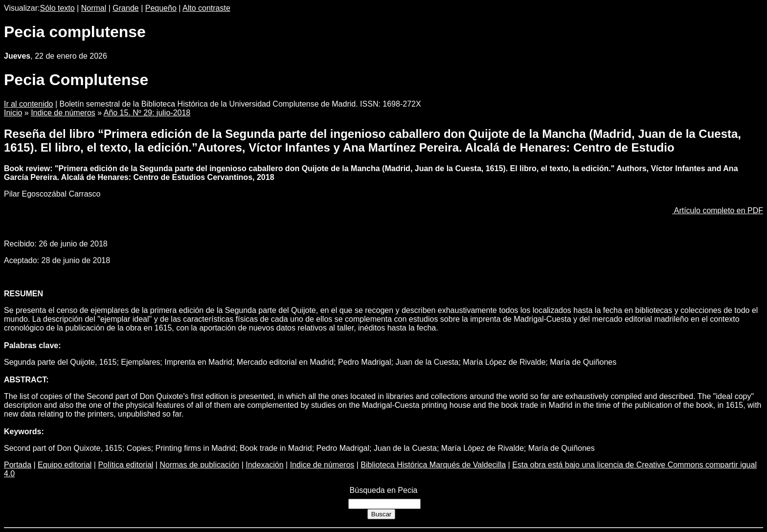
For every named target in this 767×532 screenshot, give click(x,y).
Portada (18, 465)
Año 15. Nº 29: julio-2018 (147, 113)
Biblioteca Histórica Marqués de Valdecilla (433, 465)
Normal (94, 8)
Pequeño (161, 8)
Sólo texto (57, 8)
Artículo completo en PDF (718, 211)
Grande (125, 8)
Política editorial (125, 465)
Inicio (13, 113)
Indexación (264, 465)
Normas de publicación (199, 465)
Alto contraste (206, 8)
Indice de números (63, 113)
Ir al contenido (29, 104)
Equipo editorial (65, 465)
